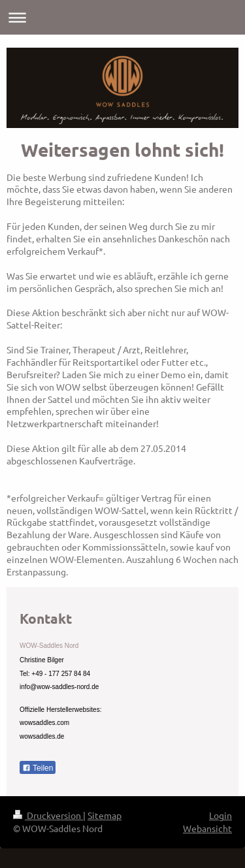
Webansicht (207, 828)
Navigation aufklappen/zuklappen (122, 17)
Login (220, 815)
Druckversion (48, 815)
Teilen (38, 768)
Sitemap (105, 815)
